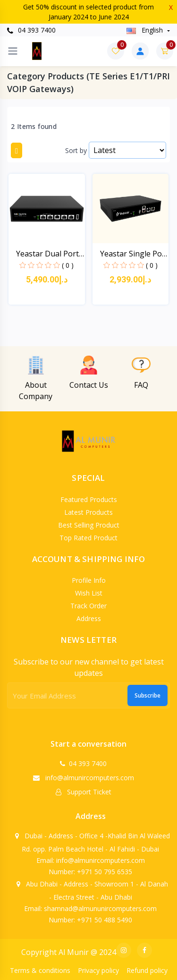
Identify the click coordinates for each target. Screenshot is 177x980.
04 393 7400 (31, 30)
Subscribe (147, 695)
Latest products (88, 512)
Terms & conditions (40, 970)
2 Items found (34, 127)
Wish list (89, 593)
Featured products (89, 499)
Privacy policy (98, 970)
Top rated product (88, 538)
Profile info (89, 580)
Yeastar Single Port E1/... (134, 254)
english (146, 30)
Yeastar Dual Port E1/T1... (47, 254)
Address (89, 618)
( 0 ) (68, 265)
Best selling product (89, 525)
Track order (88, 606)
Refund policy (147, 970)
